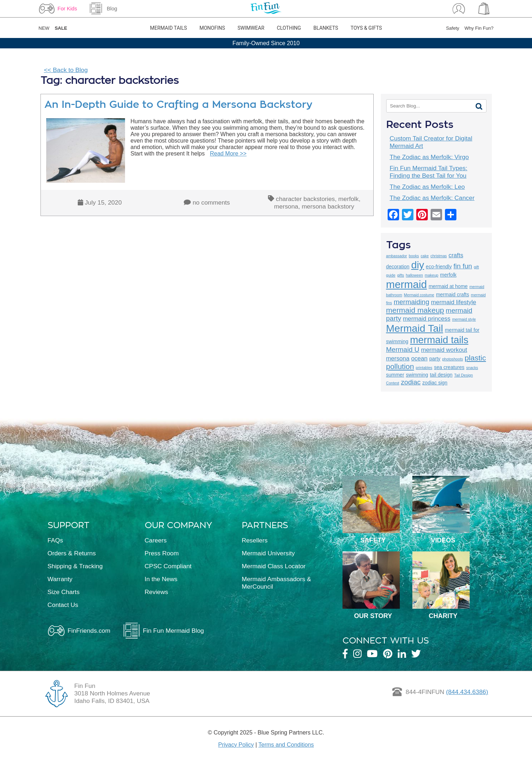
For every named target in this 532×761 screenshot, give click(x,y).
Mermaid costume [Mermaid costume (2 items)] (419, 295)
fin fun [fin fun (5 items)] (463, 266)
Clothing (289, 28)
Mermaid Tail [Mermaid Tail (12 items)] (415, 328)
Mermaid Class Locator (274, 566)
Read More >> (228, 154)
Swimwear (251, 28)
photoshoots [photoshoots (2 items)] (452, 359)
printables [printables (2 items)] (424, 368)
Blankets (326, 28)
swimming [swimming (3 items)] (417, 375)
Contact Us (63, 605)
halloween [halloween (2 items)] (414, 275)
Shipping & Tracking (75, 566)
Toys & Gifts (366, 28)
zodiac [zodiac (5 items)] (411, 382)
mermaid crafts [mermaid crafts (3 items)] (453, 295)
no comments (211, 202)
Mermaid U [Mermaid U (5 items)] (403, 350)
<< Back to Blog (66, 70)
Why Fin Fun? (479, 28)
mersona (286, 206)
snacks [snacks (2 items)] (472, 368)
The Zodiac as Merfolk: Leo (427, 187)
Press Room (162, 553)
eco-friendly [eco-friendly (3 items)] (439, 267)
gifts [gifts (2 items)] (401, 275)
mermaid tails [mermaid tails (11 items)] (439, 340)
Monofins (212, 28)
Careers (156, 540)
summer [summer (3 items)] (395, 375)
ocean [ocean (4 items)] (420, 358)
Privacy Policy (236, 745)
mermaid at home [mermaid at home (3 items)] (448, 286)
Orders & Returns (72, 553)
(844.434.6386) (467, 692)
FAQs (55, 540)
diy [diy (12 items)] (418, 265)
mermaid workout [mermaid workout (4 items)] (444, 350)
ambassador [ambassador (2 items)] (397, 256)
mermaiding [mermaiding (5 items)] (411, 302)
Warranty (60, 579)
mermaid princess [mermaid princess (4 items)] (427, 319)
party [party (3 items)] (435, 359)
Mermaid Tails (169, 28)
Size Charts (64, 592)
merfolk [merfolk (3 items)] (448, 275)
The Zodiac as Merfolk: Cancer (432, 198)
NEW (44, 28)
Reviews (156, 592)
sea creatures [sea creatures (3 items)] (449, 367)
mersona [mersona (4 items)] (398, 358)
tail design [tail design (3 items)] (441, 375)
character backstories (305, 199)
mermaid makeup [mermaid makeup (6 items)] (415, 310)
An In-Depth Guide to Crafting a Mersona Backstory (178, 104)
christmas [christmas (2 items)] (439, 256)
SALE (61, 28)
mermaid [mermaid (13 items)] (407, 284)
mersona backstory (328, 206)
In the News (161, 579)
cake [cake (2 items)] (425, 256)
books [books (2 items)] (414, 256)
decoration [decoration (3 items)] (398, 267)
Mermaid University (268, 553)
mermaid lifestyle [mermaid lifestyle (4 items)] (454, 302)
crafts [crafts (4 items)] (456, 255)
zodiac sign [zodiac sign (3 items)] (435, 383)
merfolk (348, 199)
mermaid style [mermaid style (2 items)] (464, 319)
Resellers (255, 540)
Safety (453, 28)
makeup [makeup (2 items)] (432, 275)
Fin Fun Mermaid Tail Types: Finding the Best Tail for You (429, 172)
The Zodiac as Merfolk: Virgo (429, 157)
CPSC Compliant (168, 566)
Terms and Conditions (286, 745)
